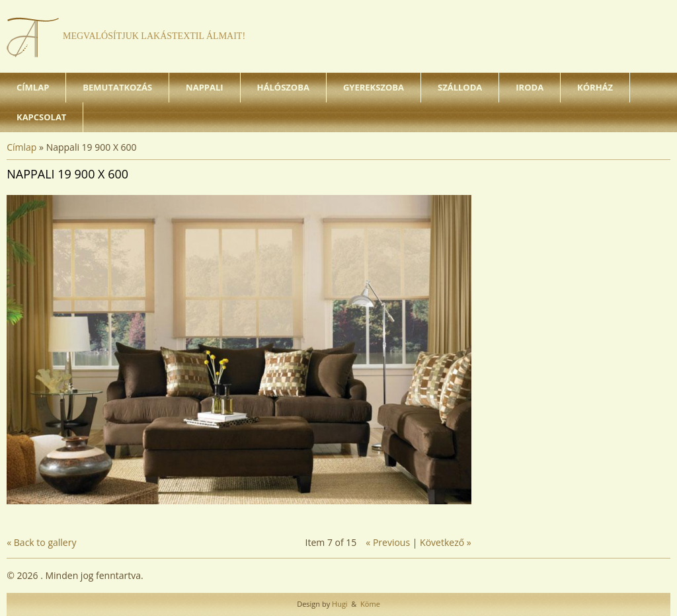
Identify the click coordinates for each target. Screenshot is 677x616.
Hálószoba (283, 87)
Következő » (446, 542)
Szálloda (460, 87)
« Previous (388, 542)
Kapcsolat (41, 117)
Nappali (204, 87)
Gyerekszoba (374, 87)
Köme (369, 604)
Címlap (33, 87)
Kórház (595, 87)
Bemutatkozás (117, 87)
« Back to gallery (41, 542)
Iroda (530, 87)
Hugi (338, 604)
